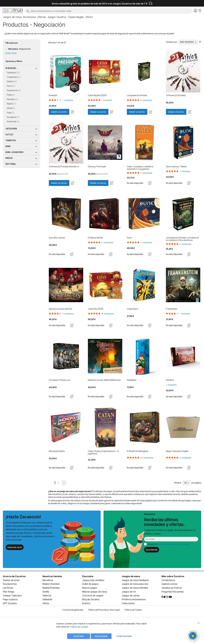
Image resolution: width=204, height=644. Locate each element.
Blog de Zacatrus (91, 599)
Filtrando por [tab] (12, 43)
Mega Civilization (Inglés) (177, 451)
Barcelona (48, 580)
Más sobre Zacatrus (173, 576)
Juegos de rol (129, 592)
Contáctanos (168, 580)
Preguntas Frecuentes (173, 592)
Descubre (88, 576)
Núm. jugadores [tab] (14, 152)
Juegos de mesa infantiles (135, 588)
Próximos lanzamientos (134, 599)
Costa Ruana (132, 309)
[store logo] (13, 11)
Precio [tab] (9, 158)
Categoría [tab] (11, 129)
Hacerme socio (15, 547)
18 (108, 314)
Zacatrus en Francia (172, 588)
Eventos (86, 603)
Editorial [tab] (11, 164)
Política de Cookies (133, 610)
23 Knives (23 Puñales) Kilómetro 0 (64, 166)
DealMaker (132, 380)
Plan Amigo (9, 592)
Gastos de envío (11, 580)
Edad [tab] (8, 146)
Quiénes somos (169, 584)
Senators (170, 380)
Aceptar (79, 636)
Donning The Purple (97, 166)
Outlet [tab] (10, 134)
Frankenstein (172, 309)
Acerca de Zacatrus (14, 576)
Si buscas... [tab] (11, 68)
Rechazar (101, 636)
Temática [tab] (11, 140)
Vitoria (46, 603)
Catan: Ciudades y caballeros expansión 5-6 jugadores (140, 168)
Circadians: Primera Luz (59, 380)
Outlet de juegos (90, 584)
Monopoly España (57, 451)
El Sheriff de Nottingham (138, 451)
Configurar (124, 636)
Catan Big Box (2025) (97, 95)
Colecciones (128, 603)
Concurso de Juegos (93, 596)
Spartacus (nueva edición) (60, 309)
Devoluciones (10, 584)
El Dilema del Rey (95, 238)
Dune (129, 238)
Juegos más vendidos (93, 580)
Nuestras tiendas (52, 576)
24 (147, 458)
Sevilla (46, 592)
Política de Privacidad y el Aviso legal (173, 544)
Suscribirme (152, 550)
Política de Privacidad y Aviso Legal (104, 610)
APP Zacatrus (10, 603)
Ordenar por (172, 42)
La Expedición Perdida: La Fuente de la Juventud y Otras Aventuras (182, 239)
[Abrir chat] (193, 636)
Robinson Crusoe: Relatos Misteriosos (104, 380)
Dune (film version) (57, 238)
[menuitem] (12, 17)
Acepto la (168, 544)
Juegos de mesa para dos (135, 584)
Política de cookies (79, 627)
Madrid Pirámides (51, 588)
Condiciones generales (73, 610)
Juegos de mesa (131, 576)
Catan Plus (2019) (95, 309)
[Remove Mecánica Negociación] (6, 49)
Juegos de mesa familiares (135, 580)
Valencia (47, 596)
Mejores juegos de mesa (95, 592)
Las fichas (8, 588)
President (53, 95)
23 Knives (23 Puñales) (176, 95)
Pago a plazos (10, 599)
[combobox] (108, 11)
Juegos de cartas (131, 596)
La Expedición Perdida (137, 95)
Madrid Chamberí (51, 584)
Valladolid (47, 599)
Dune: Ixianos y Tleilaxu (176, 166)
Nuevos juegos (90, 588)
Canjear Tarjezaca (12, 596)
